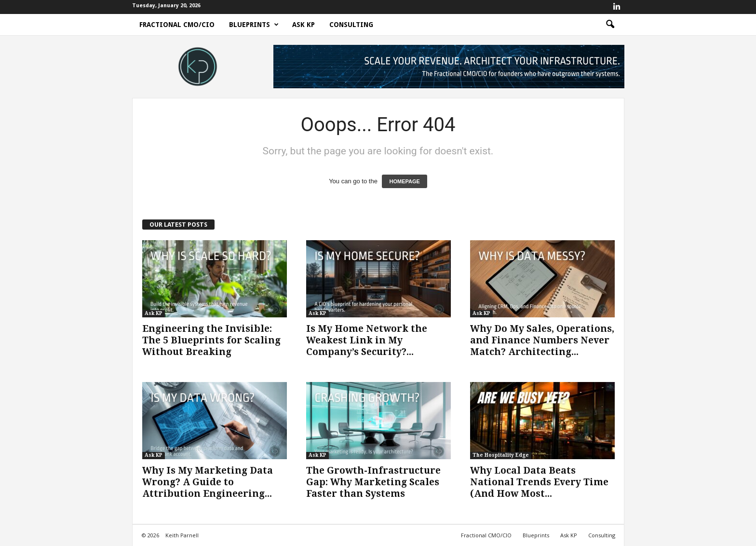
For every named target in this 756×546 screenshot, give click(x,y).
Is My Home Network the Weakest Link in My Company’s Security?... (367, 340)
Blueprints (254, 25)
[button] (610, 25)
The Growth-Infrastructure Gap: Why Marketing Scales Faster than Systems (373, 482)
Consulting (351, 25)
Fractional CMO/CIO (177, 25)
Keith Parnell (182, 535)
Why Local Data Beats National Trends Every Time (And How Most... (539, 482)
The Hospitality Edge (501, 455)
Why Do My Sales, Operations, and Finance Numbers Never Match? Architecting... (542, 340)
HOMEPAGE (404, 181)
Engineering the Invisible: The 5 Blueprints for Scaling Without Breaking (211, 340)
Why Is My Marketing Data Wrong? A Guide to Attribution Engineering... (208, 482)
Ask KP (304, 25)
